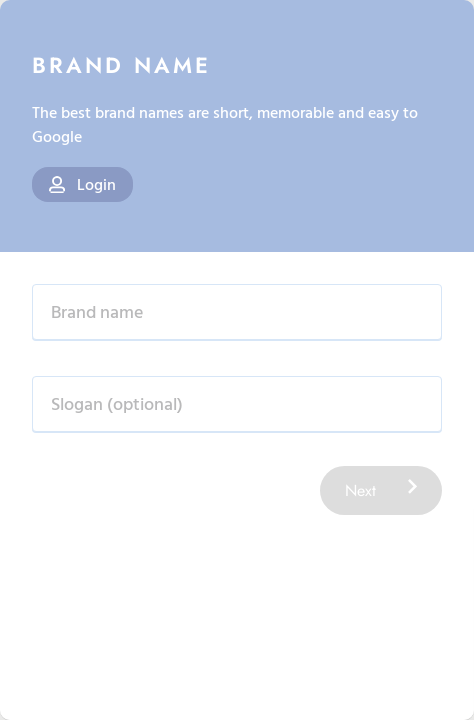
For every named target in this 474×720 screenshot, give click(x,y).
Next (381, 490)
